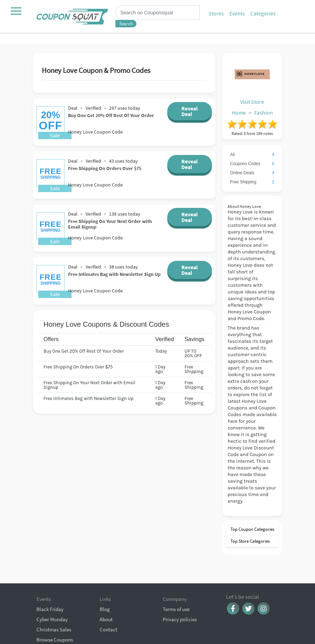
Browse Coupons (55, 611)
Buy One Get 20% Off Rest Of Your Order (111, 115)
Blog (105, 580)
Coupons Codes (252, 164)
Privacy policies (180, 591)
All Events (47, 621)
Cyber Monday (52, 591)
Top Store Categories (250, 541)
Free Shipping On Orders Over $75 (105, 168)
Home (239, 113)
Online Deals (252, 173)
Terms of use (176, 580)
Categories (263, 13)
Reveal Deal (190, 111)
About (106, 591)
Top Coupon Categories (252, 529)
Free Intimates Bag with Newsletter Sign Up (114, 274)
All (252, 155)
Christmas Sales (54, 601)
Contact (108, 601)
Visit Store (252, 102)
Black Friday (50, 580)
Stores (216, 13)
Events (237, 13)
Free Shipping (252, 182)
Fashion (264, 113)
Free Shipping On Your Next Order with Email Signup (110, 224)
